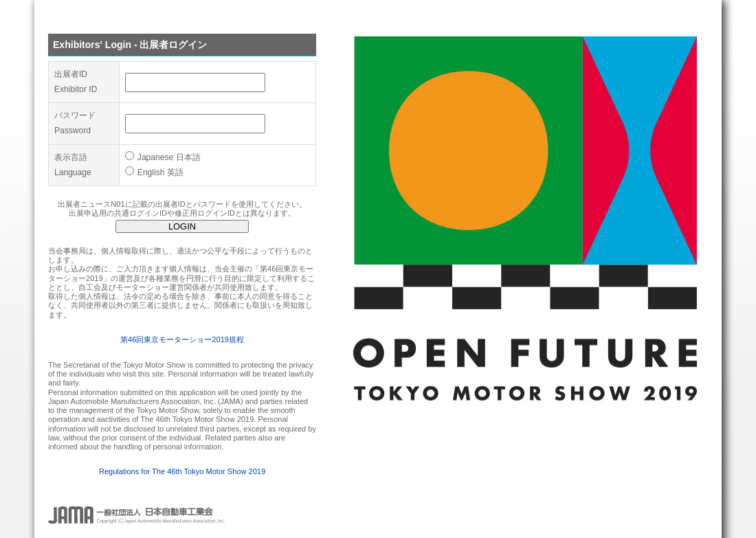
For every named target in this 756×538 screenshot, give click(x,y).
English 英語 (154, 172)
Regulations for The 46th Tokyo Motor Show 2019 (182, 471)
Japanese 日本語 (163, 157)
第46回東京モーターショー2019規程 (182, 339)
